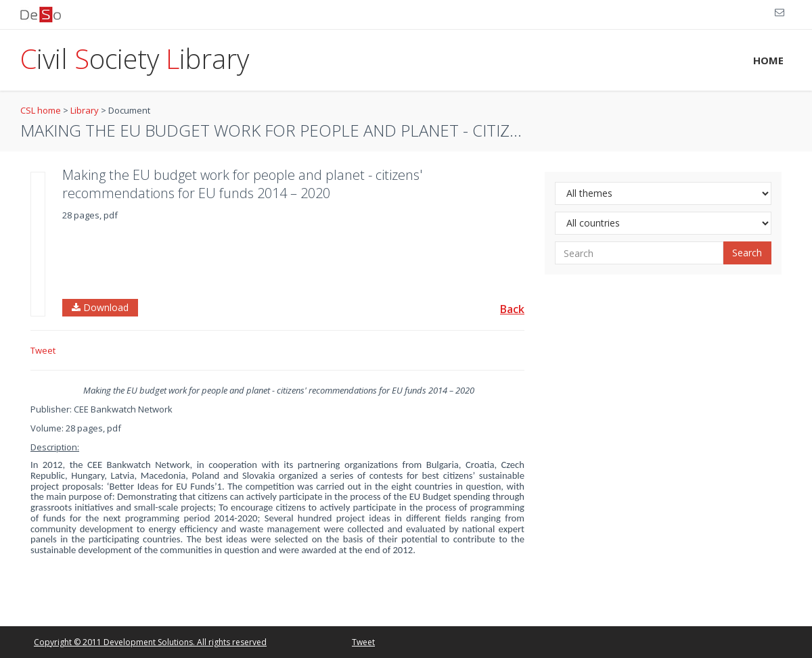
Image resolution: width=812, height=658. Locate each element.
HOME (768, 60)
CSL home (41, 110)
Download (100, 307)
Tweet (43, 350)
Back (512, 309)
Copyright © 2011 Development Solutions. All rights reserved (150, 642)
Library (85, 110)
